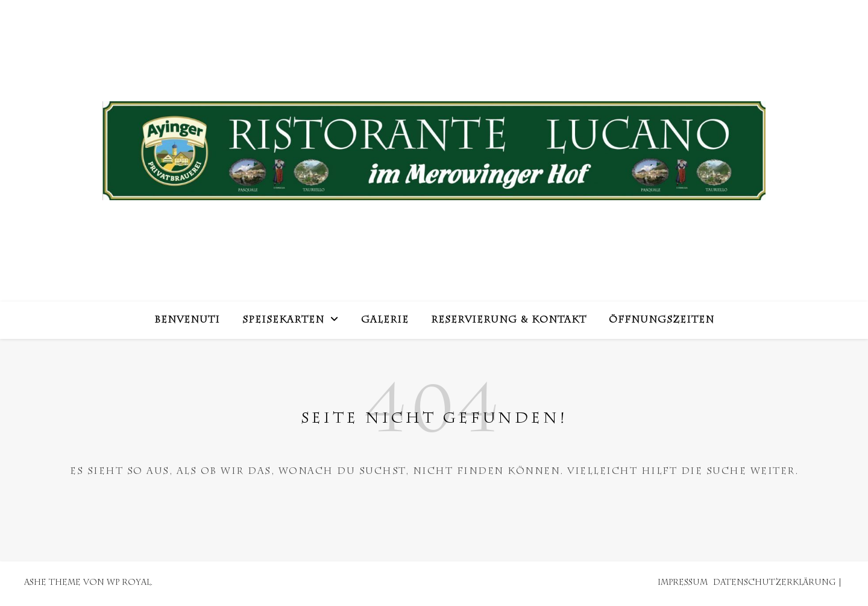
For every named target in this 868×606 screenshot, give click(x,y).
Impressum (683, 583)
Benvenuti (187, 320)
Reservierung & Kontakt (509, 320)
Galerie (385, 320)
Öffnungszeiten (662, 320)
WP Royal (129, 583)
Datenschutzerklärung (775, 583)
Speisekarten (283, 320)
